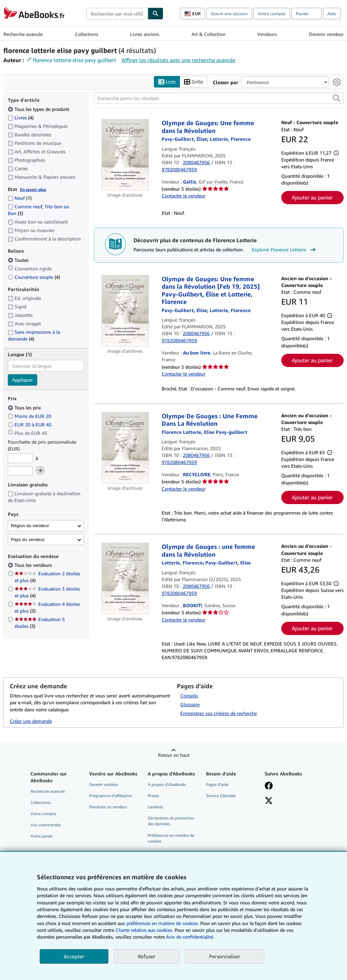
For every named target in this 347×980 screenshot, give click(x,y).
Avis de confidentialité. (190, 937)
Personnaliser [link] (225, 956)
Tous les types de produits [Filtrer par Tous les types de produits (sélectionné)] (39, 109)
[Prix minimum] (20, 458)
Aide (332, 14)
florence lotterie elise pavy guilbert (75, 60)
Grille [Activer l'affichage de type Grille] (193, 82)
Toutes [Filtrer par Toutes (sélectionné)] (19, 260)
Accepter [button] (74, 956)
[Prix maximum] (20, 471)
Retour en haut (174, 755)
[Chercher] (156, 14)
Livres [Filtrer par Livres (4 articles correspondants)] (21, 117)
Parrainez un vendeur (108, 807)
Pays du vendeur (28, 540)
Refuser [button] (147, 956)
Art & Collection (208, 34)
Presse (153, 796)
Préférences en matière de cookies (171, 838)
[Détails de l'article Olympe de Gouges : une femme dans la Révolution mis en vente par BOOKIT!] (125, 579)
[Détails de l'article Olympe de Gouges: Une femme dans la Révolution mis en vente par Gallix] (125, 155)
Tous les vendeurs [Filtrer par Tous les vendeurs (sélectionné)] (34, 565)
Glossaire (190, 705)
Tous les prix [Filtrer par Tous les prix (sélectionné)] (25, 408)
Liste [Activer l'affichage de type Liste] (167, 82)
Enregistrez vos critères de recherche (219, 714)
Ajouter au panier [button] (312, 198)
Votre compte (272, 14)
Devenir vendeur (326, 34)
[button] (336, 98)
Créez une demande (31, 721)
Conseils (189, 696)
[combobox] (117, 14)
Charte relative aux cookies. (145, 930)
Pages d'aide (217, 784)
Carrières (155, 807)
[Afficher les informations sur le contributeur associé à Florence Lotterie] (230, 139)
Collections (87, 34)
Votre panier (42, 836)
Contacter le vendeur (183, 196)
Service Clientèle (221, 796)
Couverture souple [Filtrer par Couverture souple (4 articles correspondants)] (34, 277)
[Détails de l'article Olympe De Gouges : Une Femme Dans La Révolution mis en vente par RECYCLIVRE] (125, 448)
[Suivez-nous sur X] (269, 802)
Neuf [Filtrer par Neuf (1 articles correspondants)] (20, 198)
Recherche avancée (23, 34)
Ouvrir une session (229, 14)
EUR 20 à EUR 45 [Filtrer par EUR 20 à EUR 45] (30, 425)
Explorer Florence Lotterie (284, 250)
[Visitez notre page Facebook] (269, 786)
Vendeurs (267, 34)
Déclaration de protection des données (171, 821)
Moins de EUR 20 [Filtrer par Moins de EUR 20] (30, 416)
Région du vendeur (30, 526)
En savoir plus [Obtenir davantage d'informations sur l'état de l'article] (33, 189)
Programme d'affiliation (111, 796)
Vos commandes (46, 825)
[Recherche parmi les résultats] (219, 98)
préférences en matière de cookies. (163, 923)
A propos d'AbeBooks (167, 784)
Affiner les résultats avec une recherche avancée (178, 60)
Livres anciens (145, 34)
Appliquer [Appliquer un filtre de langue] (23, 380)
